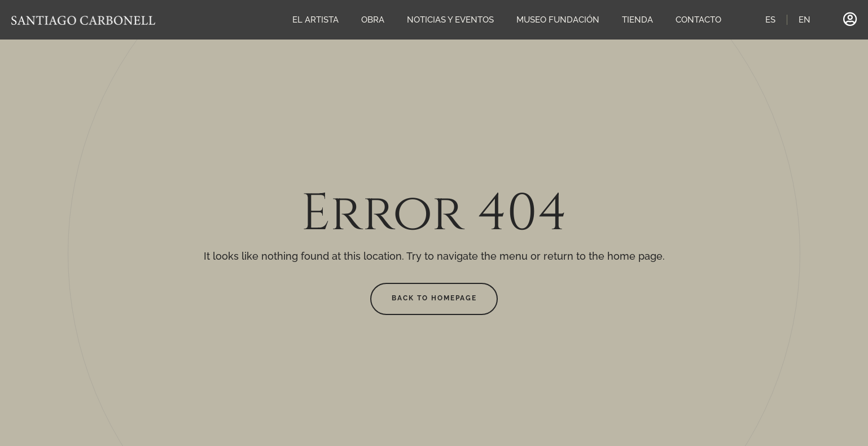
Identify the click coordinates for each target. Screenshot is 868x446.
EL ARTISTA (315, 20)
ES (770, 20)
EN (805, 20)
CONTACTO (698, 20)
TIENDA (637, 20)
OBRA (373, 20)
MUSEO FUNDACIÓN (558, 20)
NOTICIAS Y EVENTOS (450, 20)
